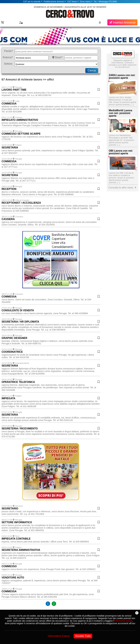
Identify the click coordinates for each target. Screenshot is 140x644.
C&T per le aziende (32, 2)
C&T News (72, 2)
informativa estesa (123, 621)
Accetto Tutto (83, 636)
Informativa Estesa (59, 636)
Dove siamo (85, 2)
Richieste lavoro (23, 58)
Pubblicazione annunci (54, 2)
